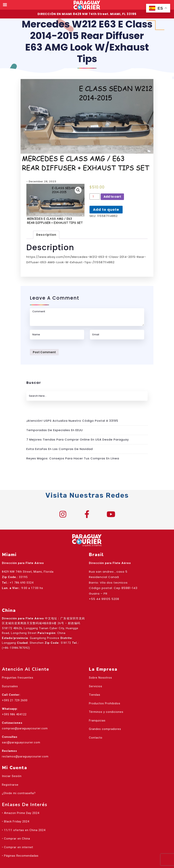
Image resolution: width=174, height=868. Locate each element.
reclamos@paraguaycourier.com (25, 746)
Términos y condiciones (106, 701)
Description (46, 235)
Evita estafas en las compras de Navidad (60, 449)
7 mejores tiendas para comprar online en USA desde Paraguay (78, 439)
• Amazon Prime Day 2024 (21, 802)
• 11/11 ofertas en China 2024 (24, 819)
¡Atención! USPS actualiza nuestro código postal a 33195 (72, 421)
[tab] (46, 235)
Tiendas (95, 684)
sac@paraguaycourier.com (21, 731)
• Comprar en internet (18, 836)
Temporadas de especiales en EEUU (55, 430)
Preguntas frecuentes (18, 667)
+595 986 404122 (14, 703)
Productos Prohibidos (105, 692)
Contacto (96, 727)
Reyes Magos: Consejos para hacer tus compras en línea (73, 458)
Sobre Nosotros (100, 667)
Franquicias (97, 710)
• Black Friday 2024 (16, 811)
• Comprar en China (16, 828)
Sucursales (10, 675)
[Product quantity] (95, 197)
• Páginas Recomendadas (20, 845)
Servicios (96, 675)
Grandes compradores (105, 718)
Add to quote (106, 210)
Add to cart (112, 197)
